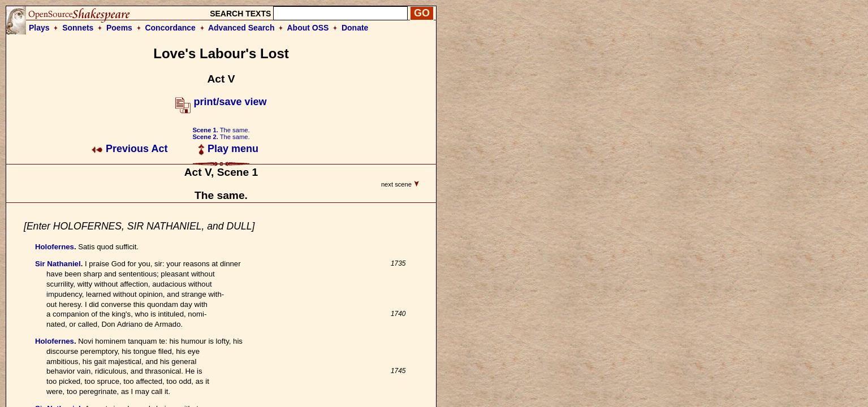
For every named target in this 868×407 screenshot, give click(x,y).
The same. (221, 130)
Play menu (228, 149)
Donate (355, 28)
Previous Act (129, 149)
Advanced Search (241, 28)
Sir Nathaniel (58, 264)
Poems (119, 28)
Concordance (170, 28)
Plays (39, 28)
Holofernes (55, 247)
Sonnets (78, 28)
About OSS (308, 28)
